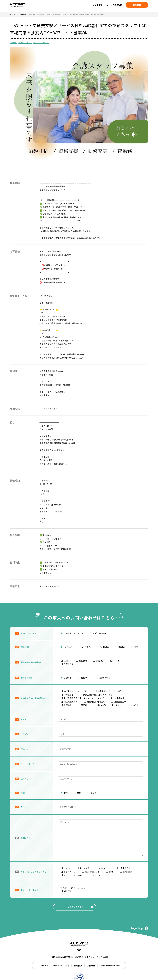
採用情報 (23, 15)
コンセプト (98, 5)
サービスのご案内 (114, 5)
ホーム (13, 15)
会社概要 (91, 965)
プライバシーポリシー (68, 888)
